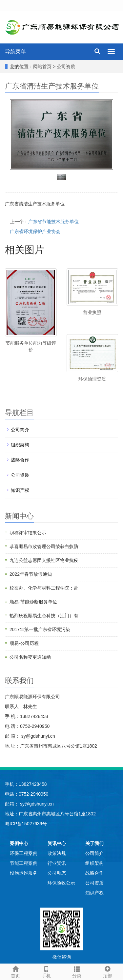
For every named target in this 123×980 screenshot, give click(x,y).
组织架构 (20, 445)
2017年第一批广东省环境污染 (40, 629)
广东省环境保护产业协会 (35, 231)
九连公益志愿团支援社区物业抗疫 (44, 560)
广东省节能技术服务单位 (53, 222)
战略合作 (20, 460)
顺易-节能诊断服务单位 (33, 602)
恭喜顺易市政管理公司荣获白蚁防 (44, 546)
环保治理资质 (92, 379)
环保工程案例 (24, 853)
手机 (46, 971)
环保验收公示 (61, 883)
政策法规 (57, 853)
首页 (15, 971)
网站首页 (42, 66)
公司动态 (57, 873)
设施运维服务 (24, 873)
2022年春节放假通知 (31, 574)
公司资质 (66, 66)
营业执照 (92, 312)
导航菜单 (15, 52)
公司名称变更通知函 (30, 657)
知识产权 (20, 490)
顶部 (108, 971)
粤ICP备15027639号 (26, 824)
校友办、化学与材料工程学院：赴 (44, 588)
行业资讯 (57, 863)
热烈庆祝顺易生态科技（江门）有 (44, 616)
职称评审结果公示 (28, 533)
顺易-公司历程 (24, 643)
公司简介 (20, 430)
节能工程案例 (24, 863)
